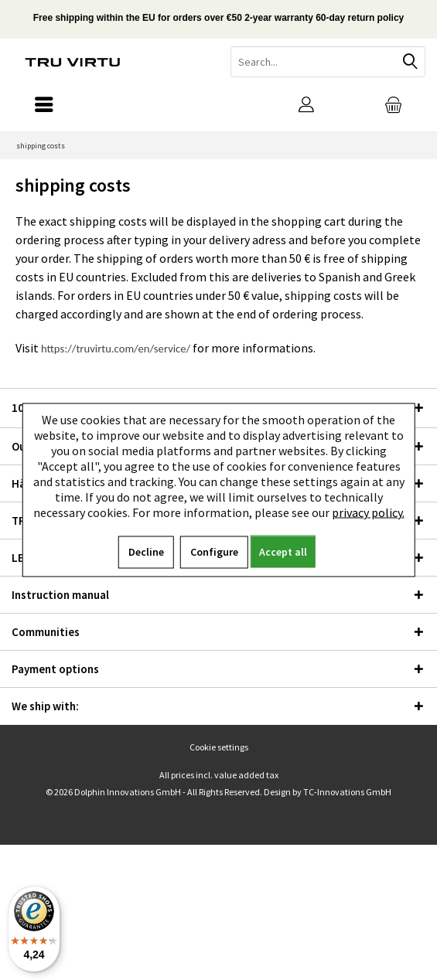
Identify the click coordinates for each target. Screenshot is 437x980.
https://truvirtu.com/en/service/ (116, 349)
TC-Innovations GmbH (347, 792)
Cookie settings (219, 747)
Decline (146, 552)
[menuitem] (393, 104)
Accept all (283, 552)
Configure (214, 552)
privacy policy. (368, 512)
